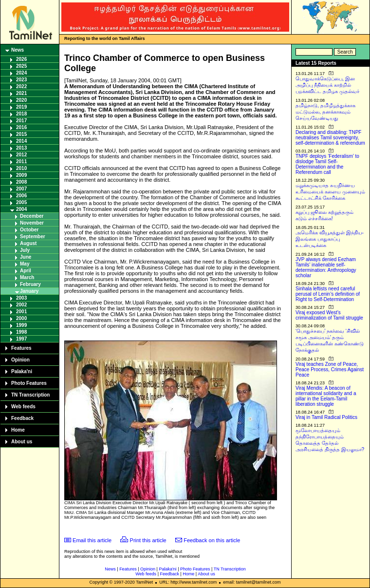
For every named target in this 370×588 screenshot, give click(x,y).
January (29, 291)
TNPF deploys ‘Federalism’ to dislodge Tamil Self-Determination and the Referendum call (327, 164)
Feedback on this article (212, 540)
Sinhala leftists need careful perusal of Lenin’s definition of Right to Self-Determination (328, 294)
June (26, 257)
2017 (21, 121)
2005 (21, 202)
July (25, 250)
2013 (21, 148)
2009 (21, 175)
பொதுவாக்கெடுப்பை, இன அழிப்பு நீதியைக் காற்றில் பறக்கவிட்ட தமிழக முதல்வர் (327, 85)
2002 (21, 305)
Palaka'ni (22, 371)
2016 (21, 127)
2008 (21, 182)
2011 (21, 161)
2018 (21, 114)
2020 (21, 100)
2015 (21, 134)
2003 (21, 298)
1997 (21, 339)
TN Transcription (30, 395)
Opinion (20, 360)
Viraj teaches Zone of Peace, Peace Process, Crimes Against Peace (330, 370)
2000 (21, 318)
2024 (21, 73)
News (18, 50)
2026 (21, 59)
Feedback (22, 418)
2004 (21, 209)
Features (21, 348)
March (27, 277)
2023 (21, 80)
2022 (21, 86)
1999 (21, 325)
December (32, 216)
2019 (21, 107)
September (33, 237)
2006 (21, 196)
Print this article (148, 540)
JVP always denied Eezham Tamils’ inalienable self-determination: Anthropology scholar (326, 267)
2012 (21, 155)
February (30, 284)
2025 (21, 66)
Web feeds (23, 407)
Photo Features (29, 383)
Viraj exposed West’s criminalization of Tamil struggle (329, 315)
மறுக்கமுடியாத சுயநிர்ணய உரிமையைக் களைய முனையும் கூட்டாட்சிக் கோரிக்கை (330, 192)
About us (22, 442)
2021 (21, 93)
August (28, 243)
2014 (21, 141)
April (26, 271)
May (25, 264)
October (29, 230)
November (32, 223)
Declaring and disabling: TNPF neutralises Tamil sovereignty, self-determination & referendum (330, 138)
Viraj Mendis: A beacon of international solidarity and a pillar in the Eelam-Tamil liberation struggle (326, 396)
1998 (21, 332)
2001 (21, 312)
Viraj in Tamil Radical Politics (326, 417)
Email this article (92, 540)
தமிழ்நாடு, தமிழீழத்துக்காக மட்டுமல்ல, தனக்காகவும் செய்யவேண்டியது (325, 112)
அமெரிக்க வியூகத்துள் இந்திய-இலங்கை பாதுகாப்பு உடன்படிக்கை (330, 239)
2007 (21, 189)
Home (18, 430)
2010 (21, 168)
